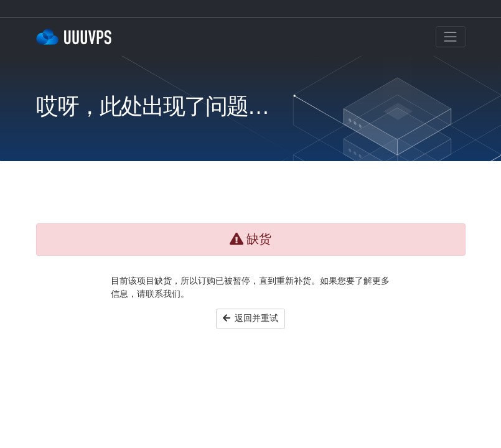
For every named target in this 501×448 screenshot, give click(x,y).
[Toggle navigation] (451, 37)
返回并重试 (251, 318)
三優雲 (77, 37)
